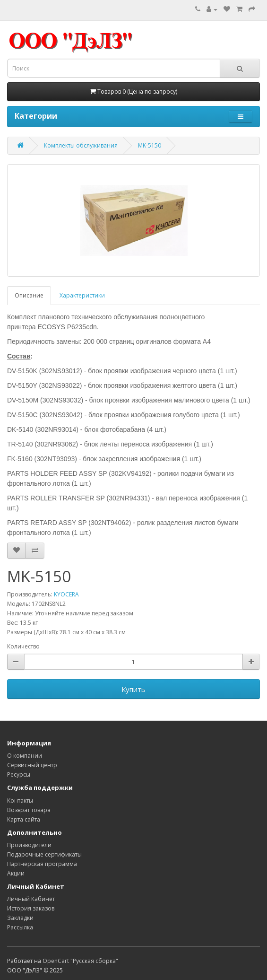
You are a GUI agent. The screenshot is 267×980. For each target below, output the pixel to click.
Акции (16, 873)
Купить (133, 689)
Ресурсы (19, 774)
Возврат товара (29, 810)
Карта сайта (24, 819)
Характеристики (82, 295)
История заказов (31, 908)
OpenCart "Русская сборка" (80, 961)
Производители (29, 845)
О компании (25, 756)
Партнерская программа (42, 864)
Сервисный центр (32, 765)
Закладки (20, 918)
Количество (23, 646)
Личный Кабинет (31, 899)
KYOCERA (66, 594)
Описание (29, 295)
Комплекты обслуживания (81, 145)
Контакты (20, 801)
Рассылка (20, 927)
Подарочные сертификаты (44, 854)
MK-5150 (150, 145)
